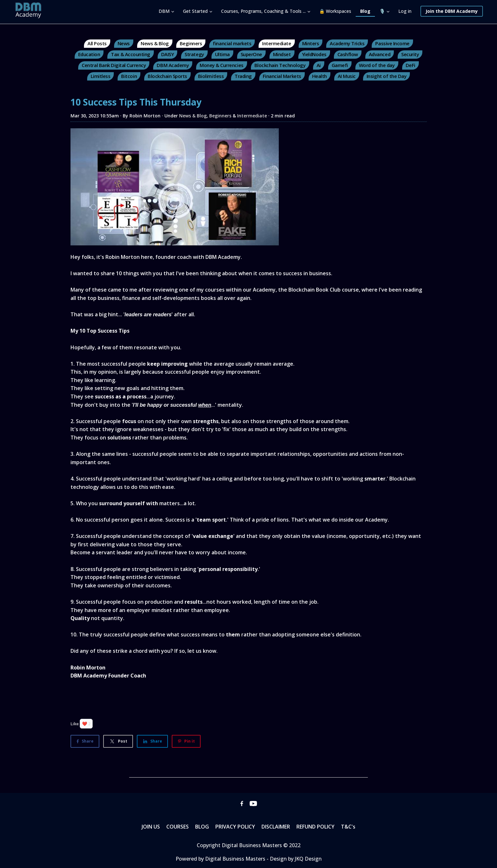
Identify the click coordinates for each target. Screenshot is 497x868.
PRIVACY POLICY (235, 827)
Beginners (191, 43)
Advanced (380, 54)
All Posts (97, 43)
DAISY (168, 54)
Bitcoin (129, 76)
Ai (319, 65)
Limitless (101, 76)
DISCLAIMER (276, 827)
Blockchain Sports (167, 76)
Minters (311, 43)
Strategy (194, 54)
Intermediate (277, 43)
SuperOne (251, 54)
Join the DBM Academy (452, 11)
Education (89, 54)
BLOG (202, 827)
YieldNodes (314, 54)
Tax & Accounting (130, 54)
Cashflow (348, 54)
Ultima (222, 54)
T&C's (348, 827)
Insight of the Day (386, 76)
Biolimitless (211, 76)
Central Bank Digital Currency (114, 65)
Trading (243, 76)
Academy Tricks (347, 43)
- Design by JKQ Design (294, 859)
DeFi (410, 65)
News (124, 43)
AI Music (347, 76)
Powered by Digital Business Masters (221, 859)
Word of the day (377, 65)
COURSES (178, 827)
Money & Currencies (221, 65)
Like (75, 724)
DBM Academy (173, 65)
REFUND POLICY (315, 827)
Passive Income (392, 43)
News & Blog (155, 43)
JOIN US (151, 827)
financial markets (232, 43)
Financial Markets (282, 76)
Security (410, 54)
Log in (405, 11)
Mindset (282, 54)
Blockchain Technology (280, 65)
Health (319, 76)
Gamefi (340, 65)
